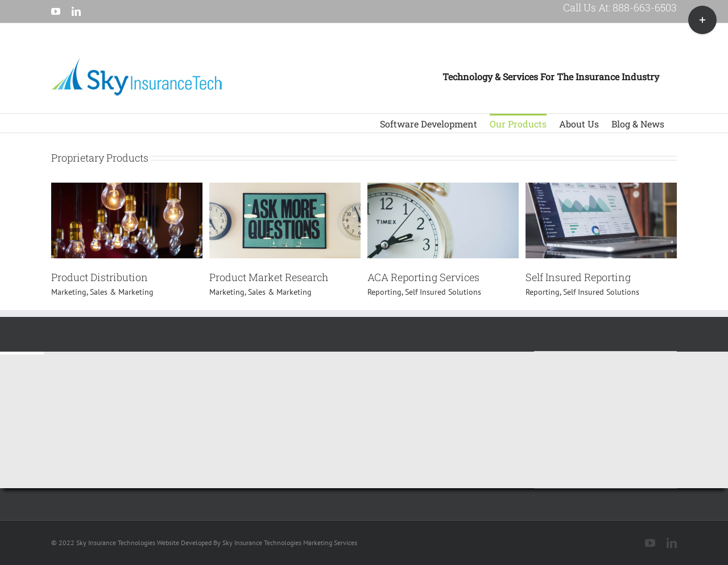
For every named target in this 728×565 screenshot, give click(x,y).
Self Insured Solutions (443, 292)
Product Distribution (100, 277)
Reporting (384, 292)
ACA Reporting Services (423, 277)
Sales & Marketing (122, 292)
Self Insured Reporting (578, 277)
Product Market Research (269, 277)
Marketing (69, 292)
